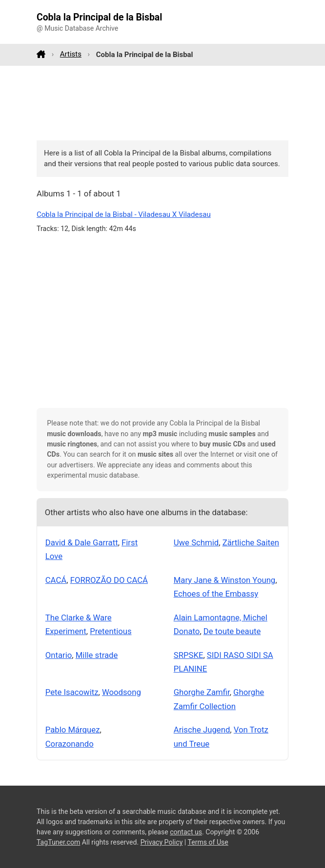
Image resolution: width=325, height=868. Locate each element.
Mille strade (97, 655)
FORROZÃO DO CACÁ (109, 580)
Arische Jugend (202, 730)
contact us (186, 832)
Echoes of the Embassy (216, 594)
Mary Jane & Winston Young (225, 580)
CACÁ (56, 580)
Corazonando (70, 744)
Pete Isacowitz (72, 692)
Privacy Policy (162, 842)
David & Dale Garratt (82, 542)
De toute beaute (232, 631)
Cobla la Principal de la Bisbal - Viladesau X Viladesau (124, 214)
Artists (71, 54)
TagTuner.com (58, 842)
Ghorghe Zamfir (202, 692)
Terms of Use (208, 842)
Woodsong (122, 692)
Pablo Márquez (73, 730)
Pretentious (111, 631)
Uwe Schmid (196, 542)
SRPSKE (189, 655)
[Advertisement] (162, 103)
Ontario (59, 655)
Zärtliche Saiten (251, 542)
